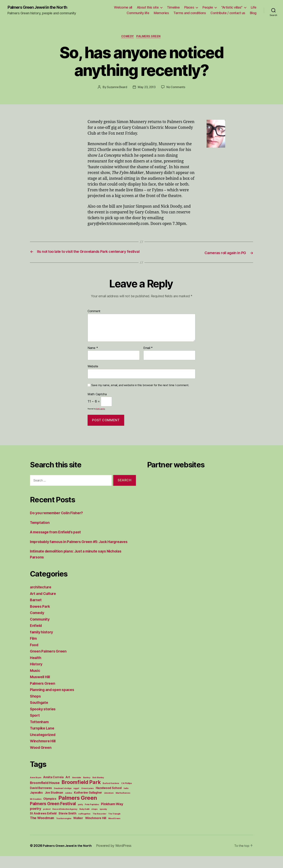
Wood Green (42, 759)
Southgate (40, 714)
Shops (36, 708)
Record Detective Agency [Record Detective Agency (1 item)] (65, 821)
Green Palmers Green (50, 663)
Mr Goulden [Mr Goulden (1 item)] (36, 811)
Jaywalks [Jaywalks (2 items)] (36, 805)
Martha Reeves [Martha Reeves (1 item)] (123, 805)
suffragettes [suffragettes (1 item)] (84, 826)
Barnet (36, 612)
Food (35, 657)
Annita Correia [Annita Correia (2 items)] (53, 789)
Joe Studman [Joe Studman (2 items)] (54, 805)
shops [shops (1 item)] (94, 821)
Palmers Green (150, 37)
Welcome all (123, 8)
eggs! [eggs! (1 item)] (76, 800)
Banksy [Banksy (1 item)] (87, 789)
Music (36, 682)
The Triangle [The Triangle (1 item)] (114, 826)
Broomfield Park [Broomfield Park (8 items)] (81, 794)
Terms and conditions (190, 13)
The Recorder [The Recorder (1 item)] (99, 826)
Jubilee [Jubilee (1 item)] (68, 805)
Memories (161, 13)
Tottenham (40, 734)
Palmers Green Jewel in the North (41, 7)
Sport (35, 727)
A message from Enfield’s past (58, 538)
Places (189, 8)
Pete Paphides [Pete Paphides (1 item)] (92, 816)
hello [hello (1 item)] (126, 800)
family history (43, 644)
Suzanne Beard (116, 88)
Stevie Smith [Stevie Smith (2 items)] (67, 825)
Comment (94, 317)
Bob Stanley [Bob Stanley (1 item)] (98, 789)
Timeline (173, 8)
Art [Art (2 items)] (68, 789)
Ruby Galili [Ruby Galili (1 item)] (84, 821)
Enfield (36, 637)
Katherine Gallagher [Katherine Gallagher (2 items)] (88, 805)
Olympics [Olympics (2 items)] (50, 811)
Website (93, 372)
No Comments (177, 88)
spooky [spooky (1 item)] (103, 821)
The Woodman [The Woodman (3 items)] (42, 830)
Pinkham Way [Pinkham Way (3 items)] (112, 816)
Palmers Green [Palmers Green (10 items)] (78, 810)
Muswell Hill (41, 689)
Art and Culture (44, 605)
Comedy (127, 37)
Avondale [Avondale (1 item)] (77, 789)
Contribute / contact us (228, 13)
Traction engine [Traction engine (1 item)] (64, 830)
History (37, 676)
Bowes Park (41, 618)
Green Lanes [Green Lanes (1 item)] (87, 800)
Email (148, 354)
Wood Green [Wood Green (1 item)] (114, 830)
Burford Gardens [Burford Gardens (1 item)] (111, 795)
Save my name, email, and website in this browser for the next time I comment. (140, 391)
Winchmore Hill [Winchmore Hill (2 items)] (96, 830)
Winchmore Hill (44, 753)
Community (41, 631)
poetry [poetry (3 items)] (36, 820)
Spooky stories (44, 721)
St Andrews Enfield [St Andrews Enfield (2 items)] (43, 825)
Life (254, 8)
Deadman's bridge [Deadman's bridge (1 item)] (63, 800)
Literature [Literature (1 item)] (109, 805)
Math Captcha (97, 400)
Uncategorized (44, 747)
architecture (41, 599)
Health (36, 670)
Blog (253, 13)
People (208, 8)
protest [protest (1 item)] (47, 821)
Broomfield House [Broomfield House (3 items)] (45, 795)
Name (93, 354)
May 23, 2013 (147, 88)
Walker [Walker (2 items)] (78, 830)
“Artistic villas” (232, 8)
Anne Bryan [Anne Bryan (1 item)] (36, 789)
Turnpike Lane (43, 740)
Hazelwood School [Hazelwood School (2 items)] (109, 800)
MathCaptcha (100, 415)
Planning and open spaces (54, 702)
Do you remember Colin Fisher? (59, 519)
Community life (138, 13)
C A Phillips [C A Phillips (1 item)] (127, 795)
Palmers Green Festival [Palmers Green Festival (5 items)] (53, 815)
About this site (148, 8)
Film (34, 650)
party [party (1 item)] (80, 816)
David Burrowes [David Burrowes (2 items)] (41, 800)
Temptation (41, 528)
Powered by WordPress (119, 857)
